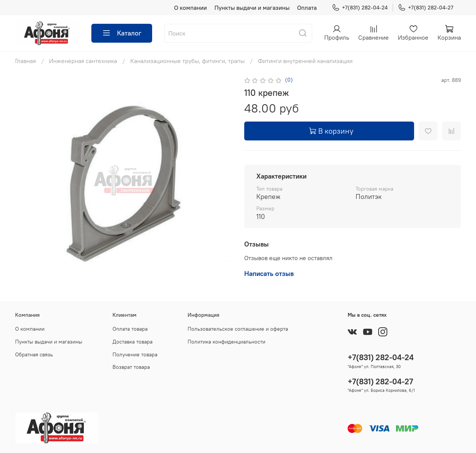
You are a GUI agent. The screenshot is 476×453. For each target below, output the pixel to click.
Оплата (307, 8)
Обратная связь (34, 354)
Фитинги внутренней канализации (305, 61)
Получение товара (135, 354)
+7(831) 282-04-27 (426, 8)
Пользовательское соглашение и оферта (238, 329)
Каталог (122, 33)
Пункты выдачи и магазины (252, 8)
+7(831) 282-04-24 (360, 8)
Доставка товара (132, 342)
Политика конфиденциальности (226, 342)
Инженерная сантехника (83, 61)
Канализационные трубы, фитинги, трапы (187, 61)
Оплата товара (130, 329)
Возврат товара (131, 367)
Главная (25, 61)
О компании (190, 8)
